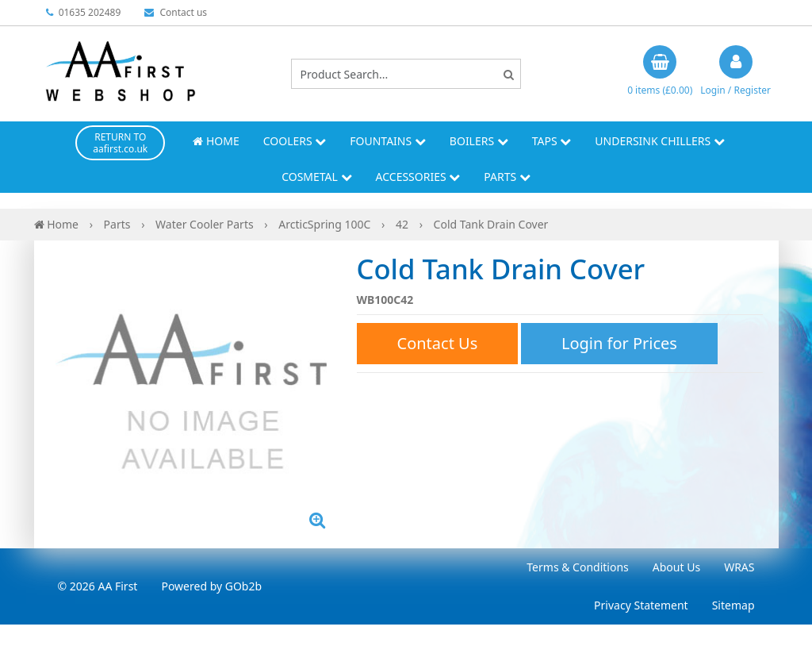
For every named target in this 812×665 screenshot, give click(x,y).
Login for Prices (619, 343)
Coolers (295, 141)
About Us (676, 567)
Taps (552, 141)
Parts (507, 177)
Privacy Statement (641, 605)
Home (216, 141)
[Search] (509, 74)
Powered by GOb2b (211, 586)
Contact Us (438, 343)
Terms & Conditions (578, 567)
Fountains (388, 141)
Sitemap (733, 605)
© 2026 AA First (98, 586)
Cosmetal (316, 177)
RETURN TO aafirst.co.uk (120, 143)
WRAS (739, 567)
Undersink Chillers (659, 141)
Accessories (418, 177)
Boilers (479, 141)
